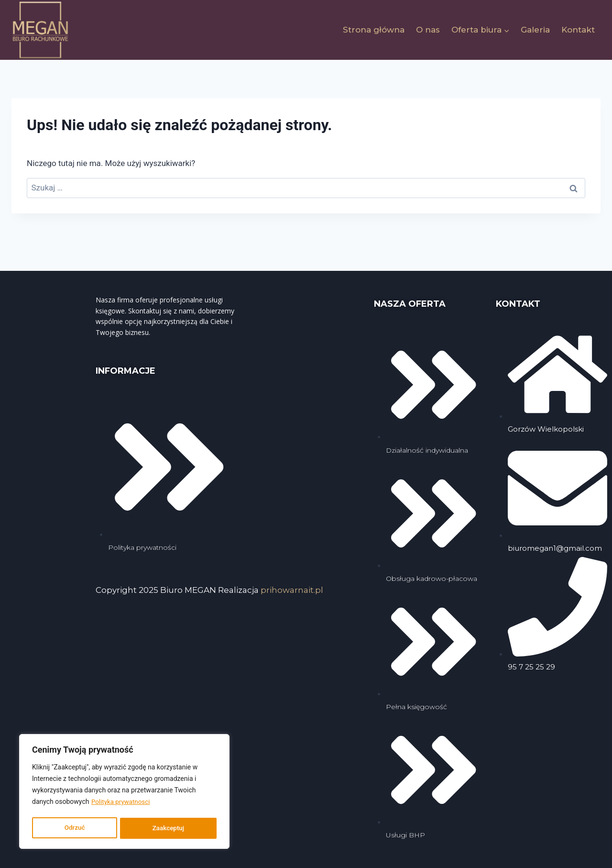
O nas (428, 30)
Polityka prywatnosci (122, 804)
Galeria (535, 30)
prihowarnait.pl (292, 590)
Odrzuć (74, 828)
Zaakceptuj (169, 828)
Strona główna (374, 30)
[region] (124, 793)
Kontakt (578, 30)
